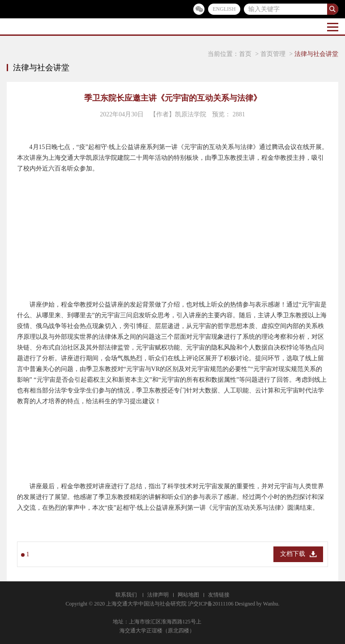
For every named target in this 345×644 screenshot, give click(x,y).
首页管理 (273, 54)
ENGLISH (224, 9)
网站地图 (188, 595)
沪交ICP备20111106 (211, 604)
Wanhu (271, 604)
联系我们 (126, 595)
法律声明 (158, 595)
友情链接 (219, 595)
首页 (245, 54)
